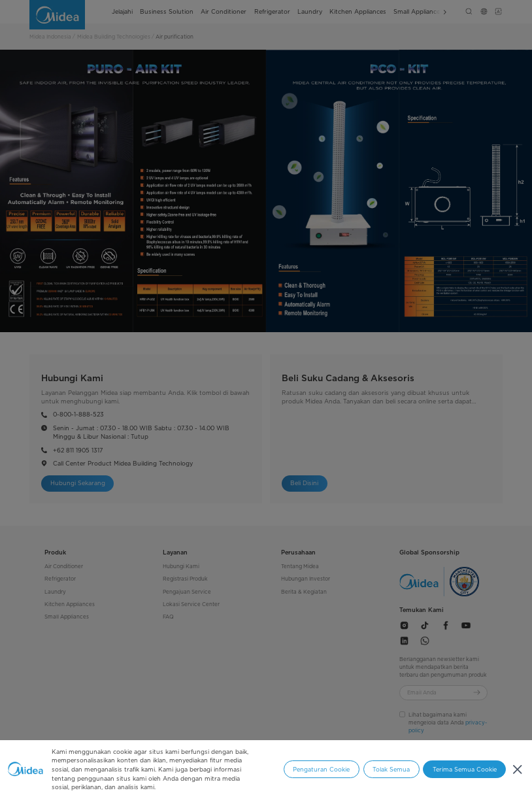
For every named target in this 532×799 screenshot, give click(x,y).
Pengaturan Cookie (321, 769)
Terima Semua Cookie (465, 769)
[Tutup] (517, 770)
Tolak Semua (391, 769)
